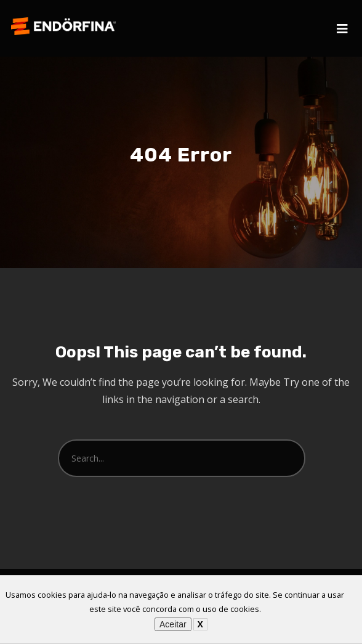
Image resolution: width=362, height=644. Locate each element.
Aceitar (173, 624)
